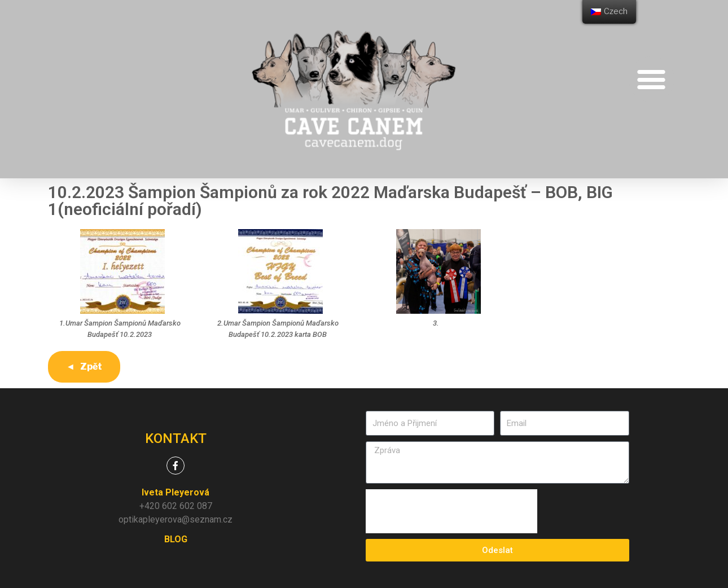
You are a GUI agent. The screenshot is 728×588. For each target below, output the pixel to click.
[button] (652, 79)
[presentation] (451, 511)
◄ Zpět (84, 367)
